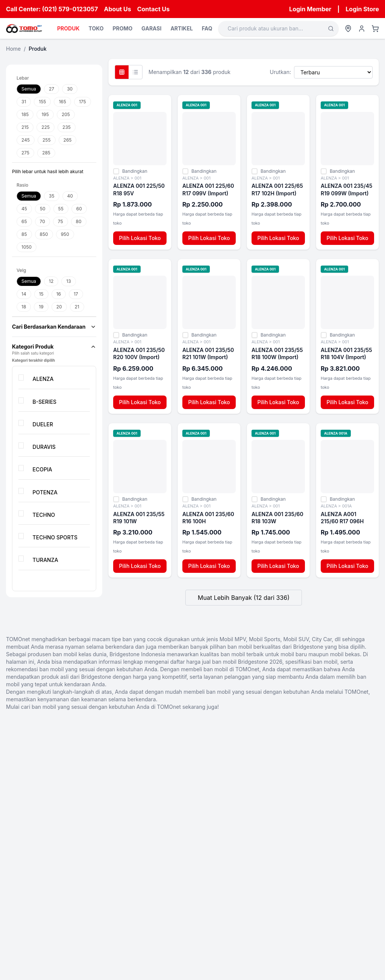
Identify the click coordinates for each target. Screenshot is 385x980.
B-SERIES (45, 402)
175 (83, 102)
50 (43, 209)
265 (68, 140)
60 (79, 209)
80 (79, 221)
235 (67, 127)
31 (24, 102)
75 (61, 221)
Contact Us (154, 9)
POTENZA (45, 492)
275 (25, 153)
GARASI (151, 28)
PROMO (122, 28)
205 (66, 114)
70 (42, 221)
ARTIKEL (181, 28)
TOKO (96, 28)
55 (61, 209)
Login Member (310, 9)
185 (25, 114)
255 (47, 140)
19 (41, 307)
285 (46, 153)
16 (59, 294)
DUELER (43, 424)
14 (24, 294)
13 (68, 281)
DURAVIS (44, 447)
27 (52, 89)
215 (25, 127)
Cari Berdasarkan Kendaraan (54, 327)
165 (62, 102)
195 (45, 114)
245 (26, 140)
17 (76, 294)
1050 (27, 247)
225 (45, 127)
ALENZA (43, 379)
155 (42, 102)
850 (44, 234)
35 (52, 196)
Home (13, 49)
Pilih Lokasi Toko (140, 238)
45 (24, 209)
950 (65, 234)
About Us (118, 9)
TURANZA (45, 560)
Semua (29, 89)
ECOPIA (42, 469)
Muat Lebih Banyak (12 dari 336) (244, 598)
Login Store (362, 9)
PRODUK (68, 28)
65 (24, 221)
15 (41, 294)
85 (24, 234)
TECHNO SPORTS (55, 537)
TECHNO (44, 515)
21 (77, 307)
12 (51, 281)
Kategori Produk (54, 347)
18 (24, 307)
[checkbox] (21, 378)
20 (59, 307)
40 (70, 196)
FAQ (207, 28)
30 (70, 89)
